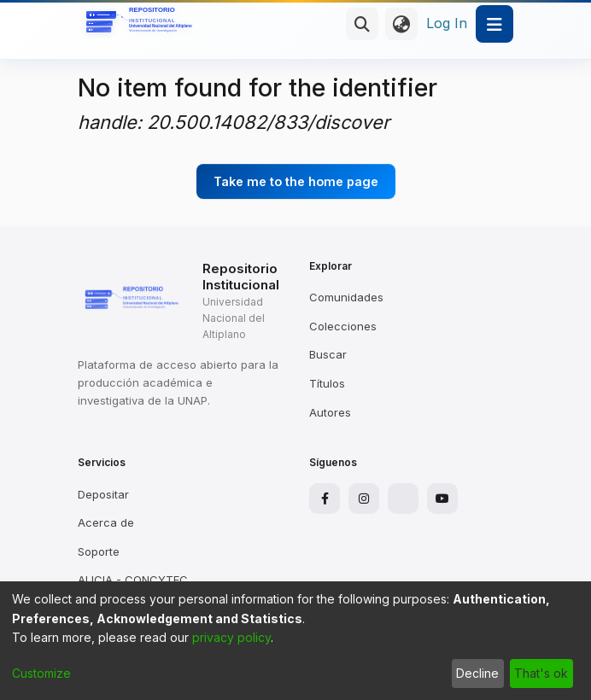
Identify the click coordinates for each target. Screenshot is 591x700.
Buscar (328, 354)
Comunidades (346, 297)
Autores (330, 412)
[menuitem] (401, 24)
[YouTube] (442, 499)
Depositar (103, 494)
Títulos (327, 383)
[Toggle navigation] (494, 24)
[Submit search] (362, 24)
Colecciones (343, 326)
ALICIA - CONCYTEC (133, 580)
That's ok (541, 673)
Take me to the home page (296, 181)
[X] (403, 499)
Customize (41, 673)
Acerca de (106, 522)
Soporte (99, 551)
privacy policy (231, 637)
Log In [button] (448, 23)
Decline (477, 673)
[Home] (142, 24)
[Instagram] (364, 499)
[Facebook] (325, 499)
